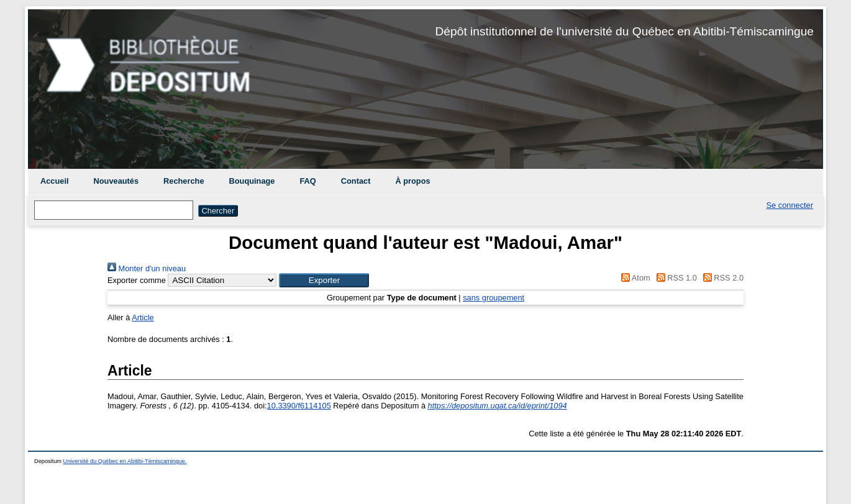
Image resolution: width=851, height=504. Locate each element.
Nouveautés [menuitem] (116, 181)
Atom (634, 278)
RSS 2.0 (721, 278)
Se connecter (790, 205)
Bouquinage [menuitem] (252, 181)
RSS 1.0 (675, 278)
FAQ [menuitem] (307, 181)
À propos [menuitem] (412, 181)
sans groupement (494, 298)
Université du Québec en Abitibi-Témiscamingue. (125, 461)
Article (143, 317)
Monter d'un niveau (147, 268)
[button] (324, 280)
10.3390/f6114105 (299, 406)
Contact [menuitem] (356, 181)
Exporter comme (137, 280)
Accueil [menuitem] (55, 181)
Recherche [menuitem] (184, 181)
